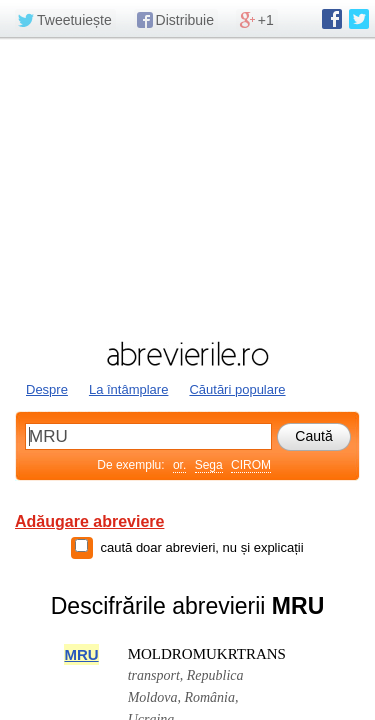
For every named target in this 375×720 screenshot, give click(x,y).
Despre (47, 389)
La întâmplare (129, 389)
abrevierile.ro (187, 354)
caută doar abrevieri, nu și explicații (201, 547)
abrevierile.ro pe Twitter (359, 19)
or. (179, 465)
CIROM (251, 465)
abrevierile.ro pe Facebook (332, 19)
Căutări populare (237, 389)
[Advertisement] (187, 187)
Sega (209, 465)
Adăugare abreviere (89, 521)
